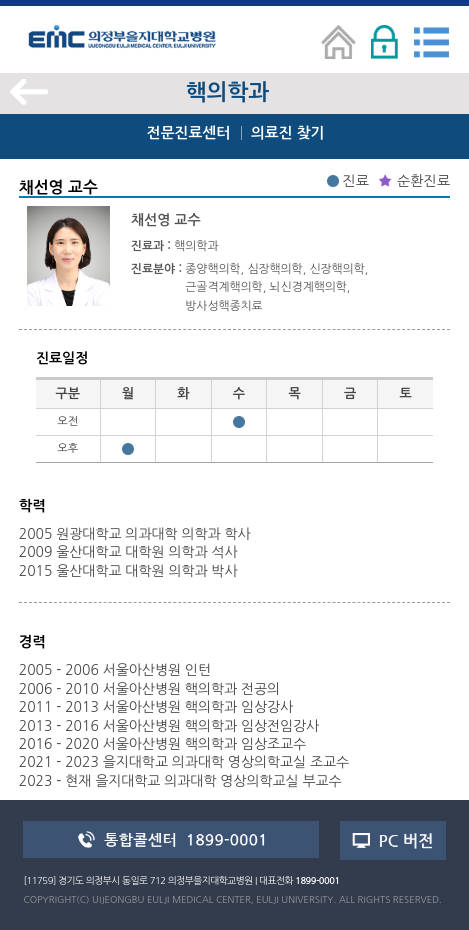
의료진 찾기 (287, 133)
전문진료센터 (188, 133)
